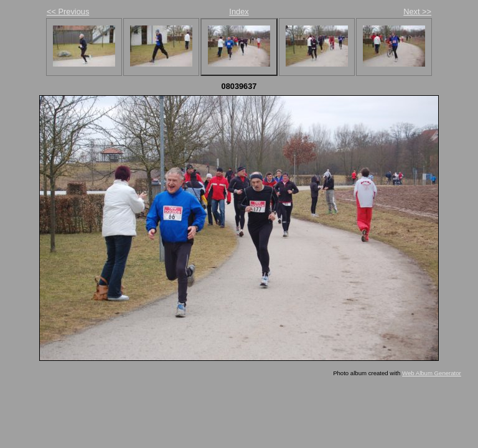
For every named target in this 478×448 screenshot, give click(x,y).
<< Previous (68, 12)
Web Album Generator (432, 373)
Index (239, 12)
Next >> (417, 12)
